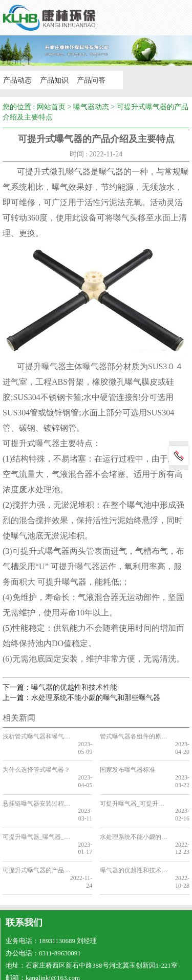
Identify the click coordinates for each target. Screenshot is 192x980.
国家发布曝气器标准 (127, 763)
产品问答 (88, 80)
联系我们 (24, 885)
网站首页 (51, 107)
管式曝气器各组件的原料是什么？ (133, 736)
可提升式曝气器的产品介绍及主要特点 (36, 840)
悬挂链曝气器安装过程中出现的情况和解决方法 (36, 788)
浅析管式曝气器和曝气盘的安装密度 (36, 736)
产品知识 (52, 80)
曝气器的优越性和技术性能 (74, 687)
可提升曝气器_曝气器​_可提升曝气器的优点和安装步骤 (36, 814)
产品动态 (16, 80)
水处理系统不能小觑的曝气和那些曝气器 (96, 698)
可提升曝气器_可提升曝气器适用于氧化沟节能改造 (133, 788)
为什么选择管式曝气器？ (36, 763)
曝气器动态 (91, 107)
